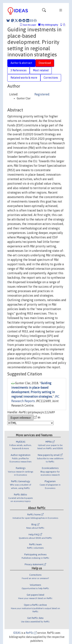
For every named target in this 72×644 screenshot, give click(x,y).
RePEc (31, 633)
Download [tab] (45, 63)
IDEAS (17, 633)
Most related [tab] (41, 70)
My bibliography (48, 25)
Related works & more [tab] (24, 78)
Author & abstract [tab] (21, 63)
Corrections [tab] (51, 78)
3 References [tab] (19, 70)
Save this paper (30, 25)
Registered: (42, 94)
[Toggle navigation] (44, 11)
